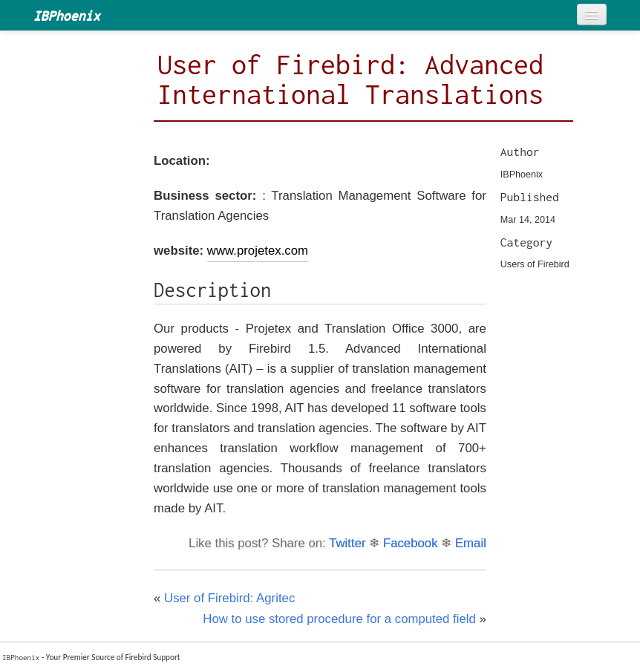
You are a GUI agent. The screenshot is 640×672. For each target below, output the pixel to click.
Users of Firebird (535, 264)
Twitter (347, 543)
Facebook (411, 543)
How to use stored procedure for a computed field (339, 619)
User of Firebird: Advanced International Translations (350, 79)
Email (471, 543)
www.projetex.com (258, 251)
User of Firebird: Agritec (229, 598)
